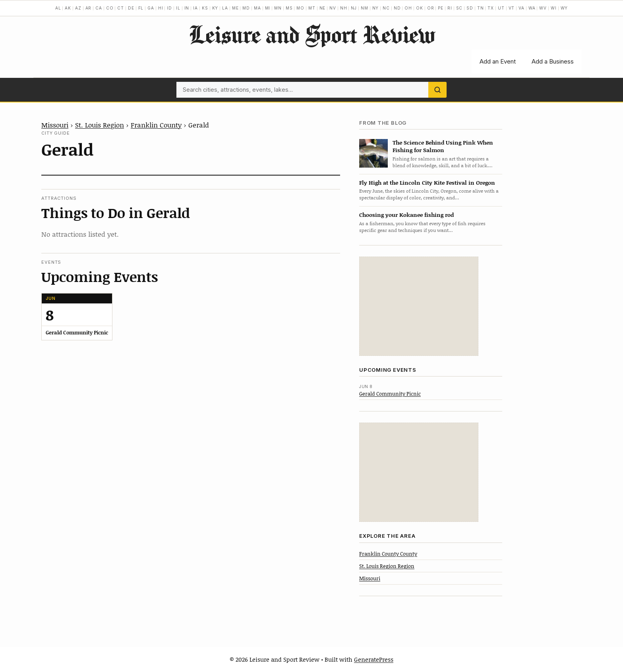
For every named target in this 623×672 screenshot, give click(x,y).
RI (450, 8)
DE (131, 8)
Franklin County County (388, 554)
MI (268, 8)
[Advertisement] (419, 306)
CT (121, 8)
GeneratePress (374, 659)
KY (215, 8)
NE (323, 8)
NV (333, 8)
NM (365, 8)
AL (58, 8)
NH (344, 8)
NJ (354, 8)
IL (178, 8)
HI (161, 8)
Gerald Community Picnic (390, 394)
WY (564, 8)
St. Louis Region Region (387, 566)
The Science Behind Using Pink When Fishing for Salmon (443, 146)
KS (205, 8)
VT (512, 8)
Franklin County (156, 125)
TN (481, 8)
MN (278, 8)
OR (431, 8)
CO (110, 8)
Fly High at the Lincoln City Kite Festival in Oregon (427, 182)
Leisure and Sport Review (312, 34)
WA (532, 8)
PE (441, 8)
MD (246, 8)
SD (470, 8)
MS (289, 8)
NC (386, 8)
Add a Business (553, 61)
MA (257, 8)
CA (99, 8)
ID (169, 8)
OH (408, 8)
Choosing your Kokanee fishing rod (406, 215)
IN (187, 8)
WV (543, 8)
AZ (78, 8)
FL (141, 8)
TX (491, 8)
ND (397, 8)
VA (521, 8)
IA (195, 8)
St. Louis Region (100, 125)
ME (235, 8)
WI (554, 8)
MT (312, 8)
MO (300, 8)
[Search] (437, 90)
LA (225, 8)
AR (89, 8)
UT (501, 8)
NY (376, 8)
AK (68, 8)
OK (420, 8)
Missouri (55, 125)
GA (151, 8)
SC (460, 8)
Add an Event (498, 61)
